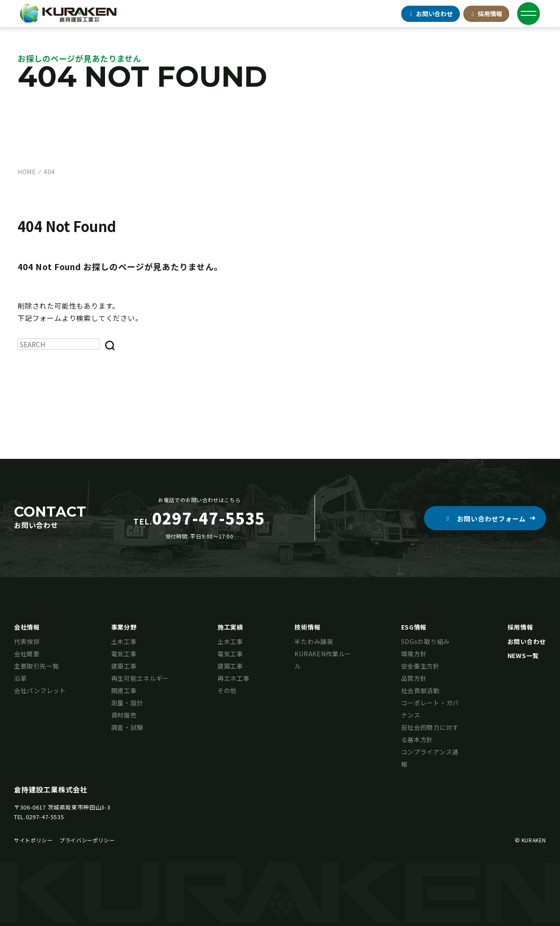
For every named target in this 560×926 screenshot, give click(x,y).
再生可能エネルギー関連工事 (140, 684)
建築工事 (124, 666)
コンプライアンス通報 (430, 758)
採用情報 (486, 14)
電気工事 (124, 654)
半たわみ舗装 (314, 641)
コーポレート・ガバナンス (430, 709)
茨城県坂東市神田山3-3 (79, 807)
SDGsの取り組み (425, 641)
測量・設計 (127, 703)
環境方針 (414, 654)
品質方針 (414, 678)
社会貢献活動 (420, 690)
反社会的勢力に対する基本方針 (430, 733)
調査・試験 (127, 727)
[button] (485, 518)
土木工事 (124, 641)
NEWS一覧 (523, 655)
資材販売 (124, 715)
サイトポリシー (33, 840)
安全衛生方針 (420, 666)
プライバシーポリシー (87, 840)
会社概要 (27, 654)
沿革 (20, 678)
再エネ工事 (234, 678)
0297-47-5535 (45, 817)
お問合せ (430, 14)
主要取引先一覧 (37, 666)
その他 (227, 690)
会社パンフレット (40, 690)
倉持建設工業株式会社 (51, 789)
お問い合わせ (527, 641)
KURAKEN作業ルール (323, 660)
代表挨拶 (27, 641)
